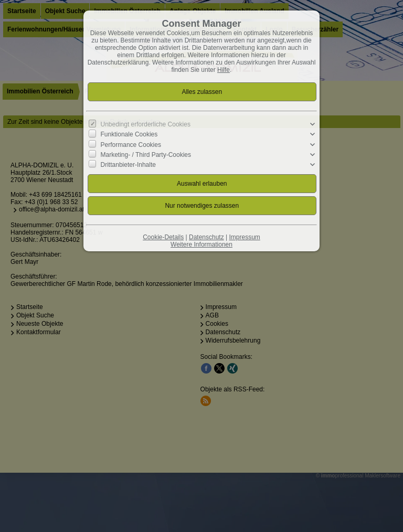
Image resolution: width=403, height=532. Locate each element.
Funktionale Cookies (129, 134)
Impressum (244, 237)
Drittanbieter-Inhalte (128, 165)
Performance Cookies (131, 144)
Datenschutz (206, 237)
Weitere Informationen (201, 244)
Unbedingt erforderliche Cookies (146, 124)
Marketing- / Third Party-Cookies (146, 155)
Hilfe (224, 70)
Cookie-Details (163, 237)
